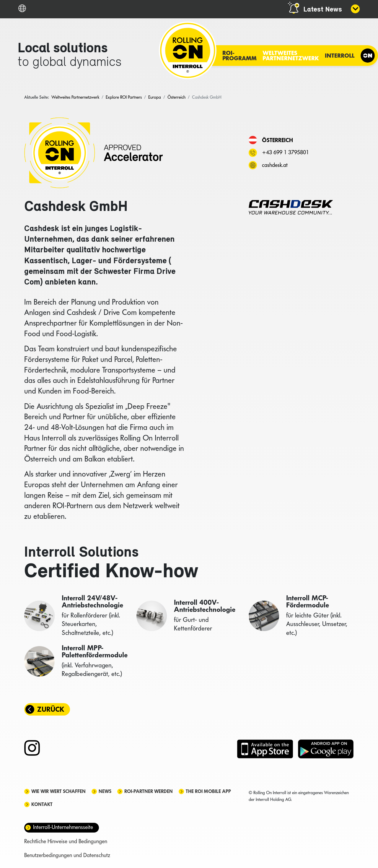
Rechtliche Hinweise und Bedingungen (66, 841)
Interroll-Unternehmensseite (63, 827)
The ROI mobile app (208, 791)
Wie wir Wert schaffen (58, 791)
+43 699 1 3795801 (285, 152)
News (105, 791)
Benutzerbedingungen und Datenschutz (67, 855)
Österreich (277, 140)
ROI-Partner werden (149, 791)
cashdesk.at (275, 165)
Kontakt (42, 804)
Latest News (323, 10)
